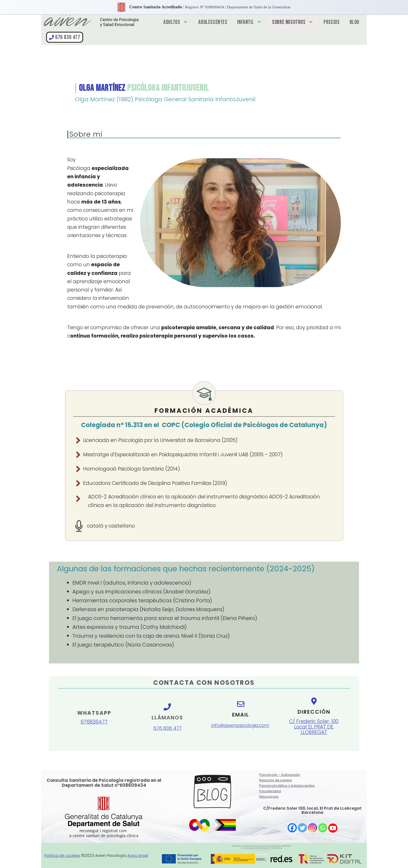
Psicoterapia (270, 791)
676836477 (94, 722)
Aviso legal (138, 855)
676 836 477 (68, 37)
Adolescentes (213, 22)
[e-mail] (241, 718)
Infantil (252, 22)
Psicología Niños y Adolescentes (287, 786)
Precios (332, 22)
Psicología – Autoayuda (280, 775)
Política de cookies (62, 855)
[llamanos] (167, 709)
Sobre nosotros (295, 22)
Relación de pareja (276, 780)
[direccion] (314, 721)
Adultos (178, 22)
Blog (354, 22)
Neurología (269, 797)
